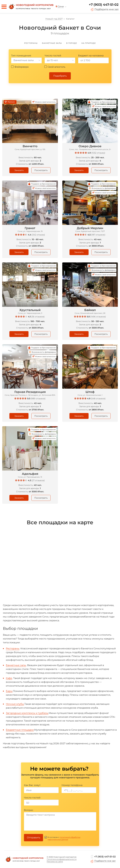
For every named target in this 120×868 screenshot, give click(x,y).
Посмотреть (41, 170)
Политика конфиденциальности (62, 859)
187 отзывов (98, 235)
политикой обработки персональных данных (64, 838)
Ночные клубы (15, 704)
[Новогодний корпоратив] (31, 7)
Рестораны (13, 649)
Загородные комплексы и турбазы (27, 713)
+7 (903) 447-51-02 (104, 5)
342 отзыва (38, 235)
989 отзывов (38, 398)
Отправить (34, 838)
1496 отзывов (98, 317)
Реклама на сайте (55, 861)
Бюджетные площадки (20, 730)
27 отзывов (38, 480)
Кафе (9, 678)
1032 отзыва (98, 153)
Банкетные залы (16, 665)
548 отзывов (98, 398)
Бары (9, 691)
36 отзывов (38, 317)
